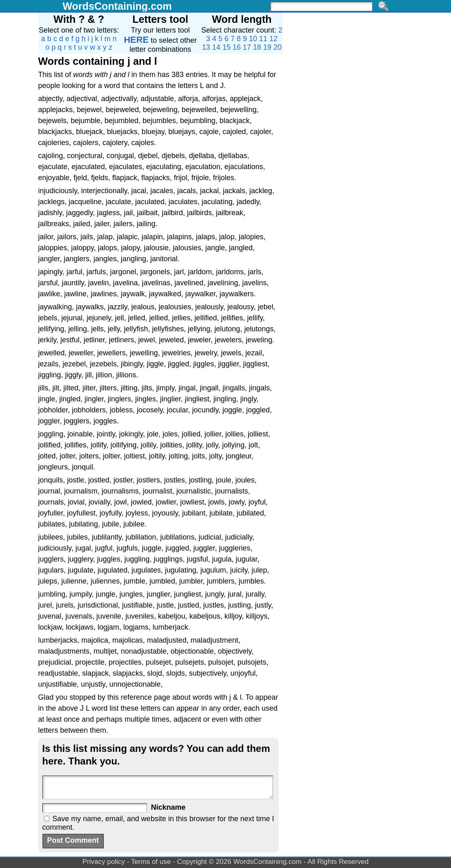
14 (216, 47)
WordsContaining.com (117, 6)
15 (227, 47)
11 (263, 39)
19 (267, 47)
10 (253, 39)
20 (277, 47)
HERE (136, 40)
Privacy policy (104, 862)
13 (206, 47)
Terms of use (151, 862)
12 (273, 39)
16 (237, 47)
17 (247, 47)
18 (257, 47)
